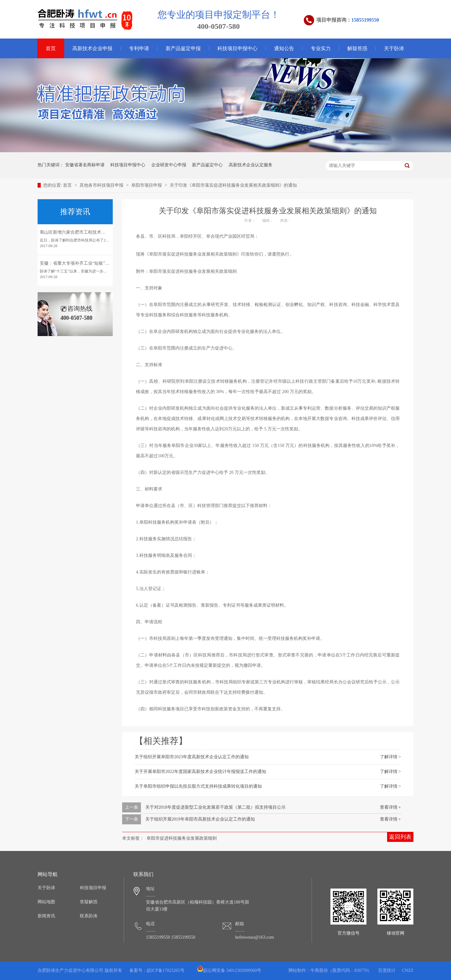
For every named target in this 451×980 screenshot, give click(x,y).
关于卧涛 (394, 48)
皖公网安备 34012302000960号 (229, 970)
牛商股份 (319, 970)
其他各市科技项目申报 (102, 185)
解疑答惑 (357, 48)
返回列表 (400, 837)
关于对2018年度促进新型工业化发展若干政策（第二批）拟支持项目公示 (215, 807)
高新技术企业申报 (92, 48)
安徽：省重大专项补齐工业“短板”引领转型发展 (86, 263)
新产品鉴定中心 (207, 165)
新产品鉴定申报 (183, 48)
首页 (51, 48)
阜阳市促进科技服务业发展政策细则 (182, 838)
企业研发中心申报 (169, 165)
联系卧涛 (89, 916)
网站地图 (46, 902)
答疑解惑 (89, 902)
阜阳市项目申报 (147, 185)
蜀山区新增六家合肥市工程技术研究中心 (79, 232)
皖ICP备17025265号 (166, 970)
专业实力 (321, 48)
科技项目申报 (93, 888)
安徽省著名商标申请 (85, 165)
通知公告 (284, 48)
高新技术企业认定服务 (251, 165)
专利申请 (139, 48)
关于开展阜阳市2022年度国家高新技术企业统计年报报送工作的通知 (200, 772)
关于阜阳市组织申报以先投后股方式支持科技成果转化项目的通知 (198, 786)
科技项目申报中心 (237, 48)
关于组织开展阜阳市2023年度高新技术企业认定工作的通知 (192, 757)
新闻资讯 (46, 916)
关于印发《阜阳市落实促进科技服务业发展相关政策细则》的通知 (233, 185)
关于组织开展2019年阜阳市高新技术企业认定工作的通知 (200, 819)
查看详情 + (390, 807)
